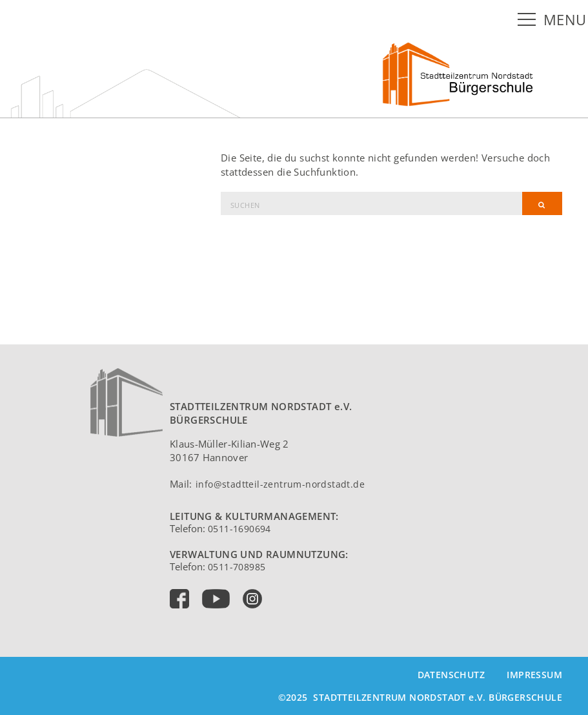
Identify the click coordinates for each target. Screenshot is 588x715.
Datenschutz (451, 675)
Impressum (534, 675)
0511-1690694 (239, 529)
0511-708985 (237, 567)
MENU (565, 20)
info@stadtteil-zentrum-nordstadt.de (280, 484)
